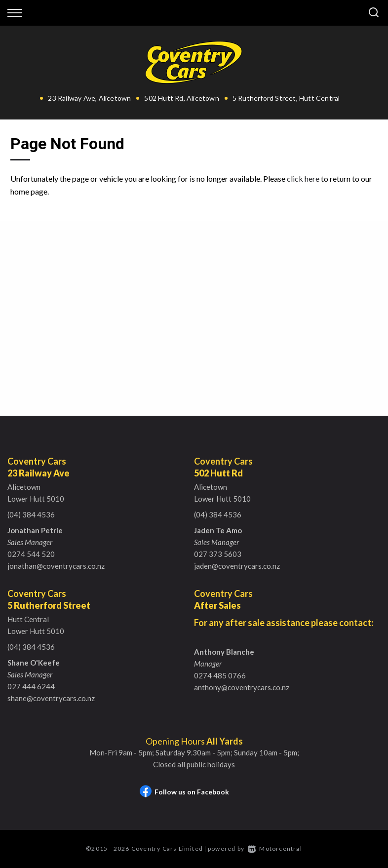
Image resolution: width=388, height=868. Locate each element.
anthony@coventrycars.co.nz (242, 687)
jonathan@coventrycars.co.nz (56, 566)
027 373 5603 (218, 554)
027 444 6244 (31, 686)
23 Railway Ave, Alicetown (89, 98)
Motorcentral (275, 848)
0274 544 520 (31, 554)
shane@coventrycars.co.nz (51, 698)
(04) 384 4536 (31, 514)
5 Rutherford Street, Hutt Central (286, 98)
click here (303, 178)
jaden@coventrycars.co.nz (237, 566)
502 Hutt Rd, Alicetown (181, 98)
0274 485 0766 (220, 675)
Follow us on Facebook (184, 792)
